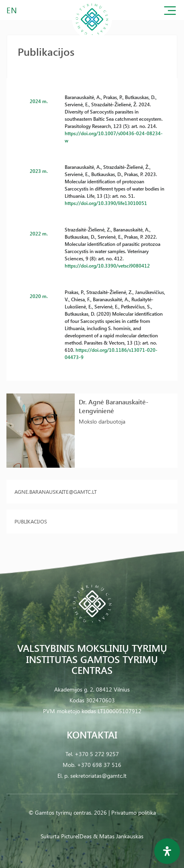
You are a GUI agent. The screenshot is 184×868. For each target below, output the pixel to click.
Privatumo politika (134, 812)
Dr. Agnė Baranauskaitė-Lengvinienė (113, 406)
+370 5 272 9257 (97, 754)
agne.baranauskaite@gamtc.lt (56, 492)
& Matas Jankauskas (118, 836)
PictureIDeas (76, 836)
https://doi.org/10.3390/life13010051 (106, 203)
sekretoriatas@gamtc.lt (98, 776)
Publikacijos (31, 521)
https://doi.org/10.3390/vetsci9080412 (107, 266)
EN (12, 10)
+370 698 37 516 (99, 765)
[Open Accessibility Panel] (167, 851)
